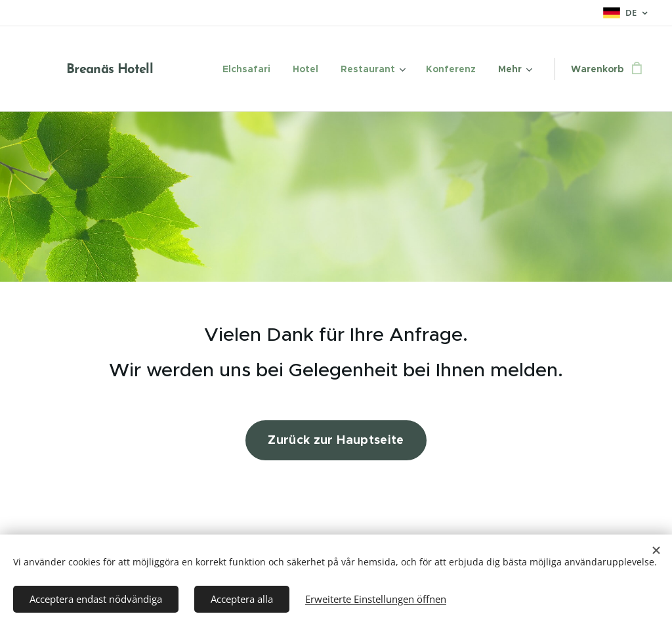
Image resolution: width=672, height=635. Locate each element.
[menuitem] (246, 69)
